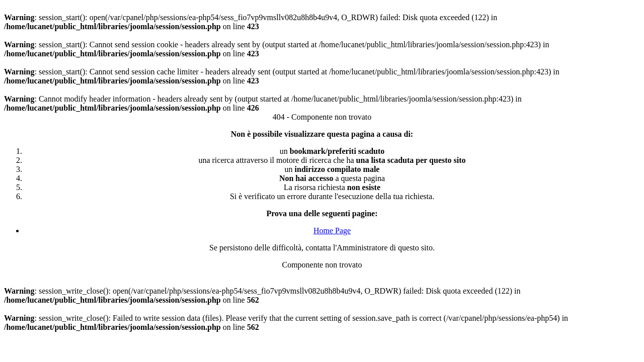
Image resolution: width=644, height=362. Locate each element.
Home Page (332, 231)
